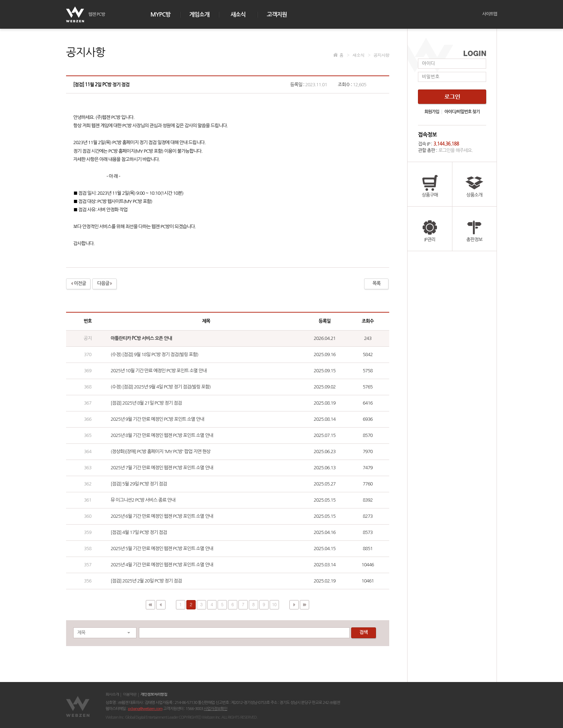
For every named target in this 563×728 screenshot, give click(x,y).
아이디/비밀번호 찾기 (462, 112)
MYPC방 (160, 15)
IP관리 (430, 229)
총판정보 (474, 229)
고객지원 (277, 15)
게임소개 (199, 15)
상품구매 (430, 184)
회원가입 (432, 112)
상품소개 (474, 184)
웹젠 (79, 706)
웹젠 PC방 (97, 14)
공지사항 (378, 55)
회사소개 (112, 695)
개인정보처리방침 (154, 695)
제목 (81, 633)
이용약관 (129, 695)
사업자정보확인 (215, 709)
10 (274, 604)
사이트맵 (490, 14)
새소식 (238, 15)
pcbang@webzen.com (145, 709)
